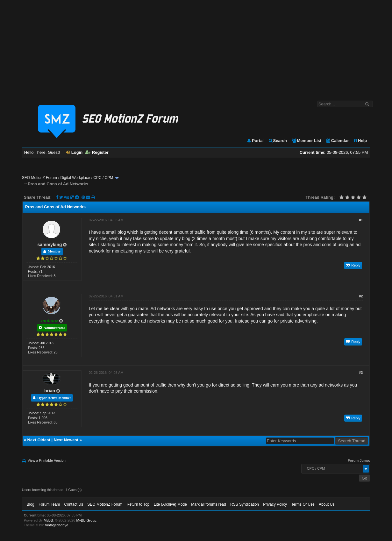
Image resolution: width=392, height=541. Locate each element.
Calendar (337, 141)
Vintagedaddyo (57, 525)
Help (360, 141)
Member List (306, 141)
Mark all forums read (208, 504)
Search (278, 141)
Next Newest (66, 440)
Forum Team (49, 504)
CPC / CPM (103, 178)
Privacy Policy (275, 504)
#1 (361, 220)
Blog (31, 504)
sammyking (50, 245)
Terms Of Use (303, 504)
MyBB (48, 520)
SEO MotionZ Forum (39, 178)
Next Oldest (39, 440)
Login (74, 152)
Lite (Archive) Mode (170, 504)
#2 (361, 296)
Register (97, 152)
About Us (327, 504)
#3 (361, 373)
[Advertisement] (196, 47)
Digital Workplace (75, 178)
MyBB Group (86, 520)
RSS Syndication (245, 504)
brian (50, 391)
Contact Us (74, 504)
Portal (255, 141)
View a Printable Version (47, 460)
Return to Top (138, 504)
